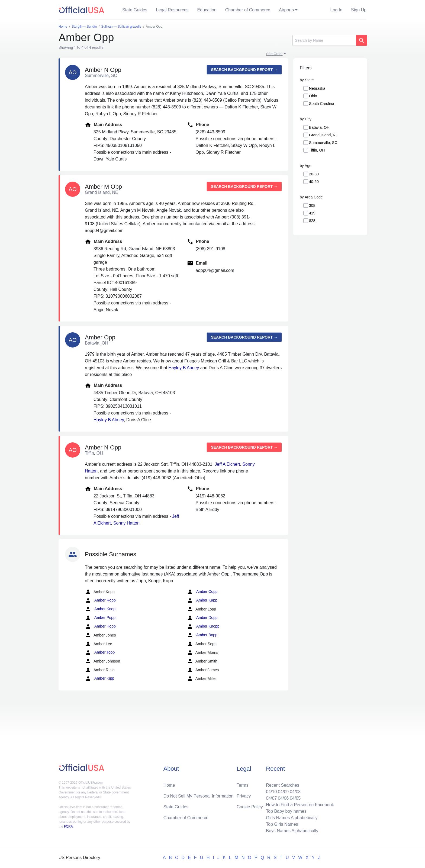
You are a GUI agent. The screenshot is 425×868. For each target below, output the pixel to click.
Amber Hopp (100, 626)
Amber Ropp (100, 600)
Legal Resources (172, 10)
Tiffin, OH (317, 150)
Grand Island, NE (323, 135)
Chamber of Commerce (248, 10)
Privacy (244, 796)
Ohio (313, 96)
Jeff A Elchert (227, 464)
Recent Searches (283, 785)
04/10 (271, 792)
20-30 (314, 174)
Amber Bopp (202, 635)
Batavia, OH (319, 127)
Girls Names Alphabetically (292, 818)
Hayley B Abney (184, 368)
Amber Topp (100, 652)
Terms (243, 785)
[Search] (324, 40)
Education (207, 10)
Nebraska (317, 88)
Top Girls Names (282, 824)
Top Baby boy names (286, 811)
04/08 (295, 792)
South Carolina (322, 104)
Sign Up (359, 10)
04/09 (283, 792)
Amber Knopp (203, 626)
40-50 (314, 182)
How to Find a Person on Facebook (300, 805)
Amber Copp (202, 592)
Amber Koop (100, 609)
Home (169, 785)
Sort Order (274, 54)
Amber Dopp (202, 618)
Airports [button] (286, 10)
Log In (336, 10)
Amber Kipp (99, 679)
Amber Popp (100, 618)
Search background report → (244, 70)
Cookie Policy (250, 807)
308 (312, 205)
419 (312, 213)
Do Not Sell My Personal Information (199, 796)
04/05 (295, 798)
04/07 (271, 798)
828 (312, 221)
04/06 (283, 798)
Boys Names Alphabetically (292, 831)
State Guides (135, 10)
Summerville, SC (323, 143)
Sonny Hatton (126, 523)
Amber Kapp (202, 600)
